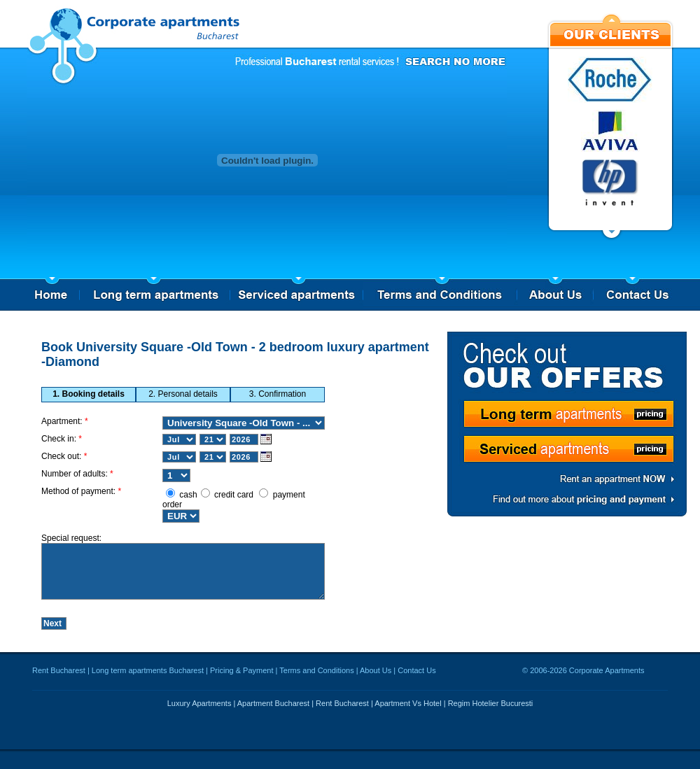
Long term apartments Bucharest (148, 675)
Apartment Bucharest (273, 708)
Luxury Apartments (199, 708)
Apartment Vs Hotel (408, 708)
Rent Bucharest (59, 675)
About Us (376, 675)
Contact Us (416, 675)
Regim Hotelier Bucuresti (491, 708)
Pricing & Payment (241, 675)
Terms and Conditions (316, 675)
